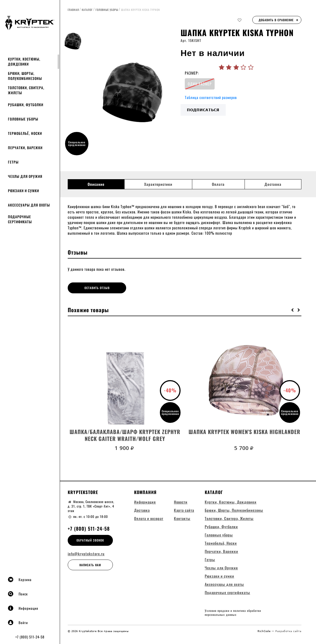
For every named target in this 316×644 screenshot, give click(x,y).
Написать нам (90, 565)
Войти (18, 622)
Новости (181, 502)
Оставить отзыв (97, 288)
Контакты (182, 518)
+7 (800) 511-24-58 (30, 637)
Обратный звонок (90, 540)
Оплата (218, 184)
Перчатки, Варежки (25, 148)
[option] (133, 94)
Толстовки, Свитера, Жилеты (26, 90)
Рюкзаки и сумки (24, 191)
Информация (23, 608)
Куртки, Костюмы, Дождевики (24, 61)
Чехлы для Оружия (25, 176)
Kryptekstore (83, 492)
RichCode (265, 631)
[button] (293, 310)
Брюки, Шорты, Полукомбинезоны (25, 76)
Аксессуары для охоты (29, 205)
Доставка (273, 184)
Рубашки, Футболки (26, 105)
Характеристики (158, 184)
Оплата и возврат (149, 518)
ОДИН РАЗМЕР (200, 84)
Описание (96, 184)
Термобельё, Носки (25, 133)
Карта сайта (184, 510)
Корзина (20, 579)
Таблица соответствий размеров (211, 97)
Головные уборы (23, 119)
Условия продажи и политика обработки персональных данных (233, 613)
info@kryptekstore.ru (86, 554)
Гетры (13, 162)
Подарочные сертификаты (20, 219)
